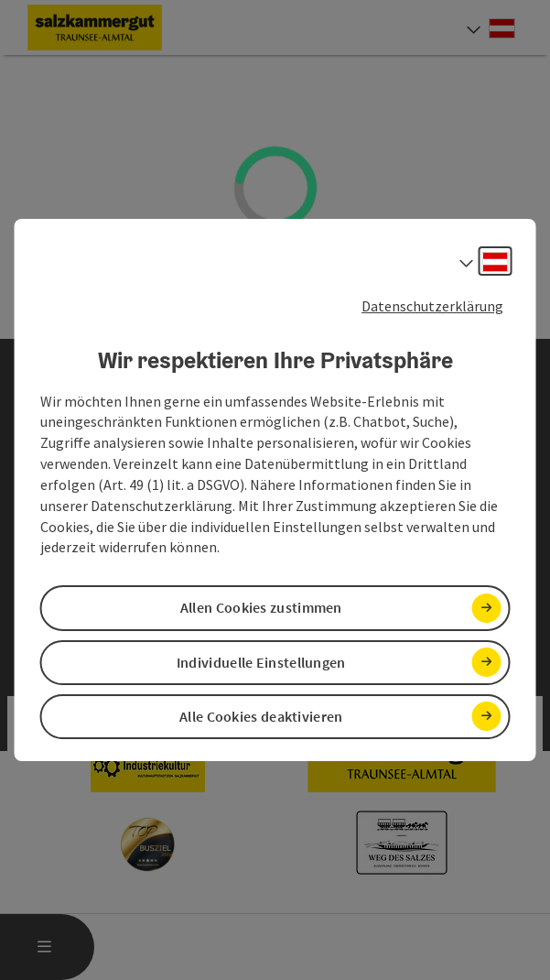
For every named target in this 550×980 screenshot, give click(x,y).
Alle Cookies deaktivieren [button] (261, 716)
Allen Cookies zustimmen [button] (261, 608)
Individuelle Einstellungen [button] (261, 662)
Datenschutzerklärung (432, 306)
